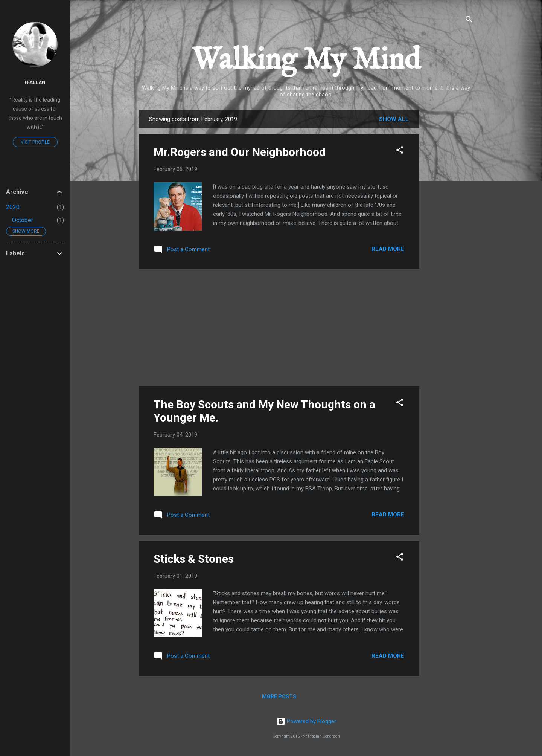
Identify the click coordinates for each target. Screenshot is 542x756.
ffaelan (35, 82)
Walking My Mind (306, 60)
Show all (394, 119)
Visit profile (35, 142)
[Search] (469, 21)
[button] (400, 151)
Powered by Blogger (306, 721)
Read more (388, 249)
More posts (279, 696)
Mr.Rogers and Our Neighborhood (240, 152)
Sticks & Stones (194, 559)
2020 (13, 207)
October (23, 220)
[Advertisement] (449, 223)
